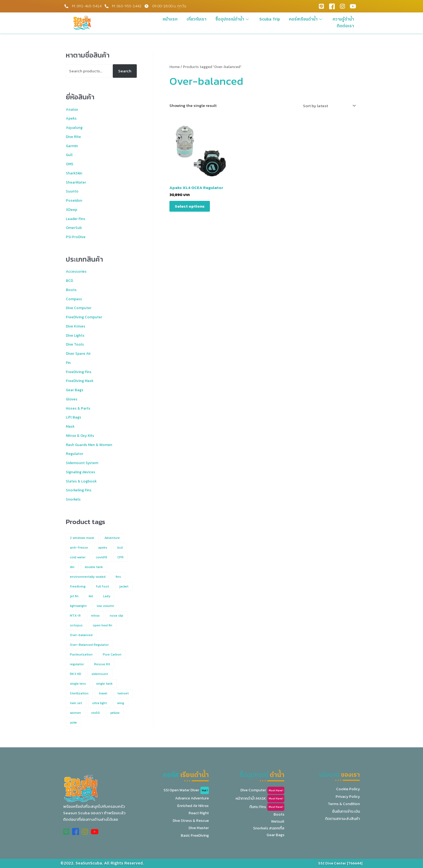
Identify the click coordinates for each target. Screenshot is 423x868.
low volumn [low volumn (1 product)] (105, 606)
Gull (69, 155)
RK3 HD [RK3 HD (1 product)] (76, 674)
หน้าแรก (176, 19)
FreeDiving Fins (80, 372)
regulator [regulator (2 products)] (77, 664)
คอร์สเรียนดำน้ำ (308, 19)
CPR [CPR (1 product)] (120, 557)
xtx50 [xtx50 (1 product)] (95, 713)
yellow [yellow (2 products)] (115, 713)
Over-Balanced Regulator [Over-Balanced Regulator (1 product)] (89, 645)
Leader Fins (77, 219)
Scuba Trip (272, 19)
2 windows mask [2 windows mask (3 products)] (82, 538)
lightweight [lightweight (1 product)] (78, 606)
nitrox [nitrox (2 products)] (95, 616)
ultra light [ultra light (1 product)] (100, 703)
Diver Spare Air (80, 353)
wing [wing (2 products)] (121, 703)
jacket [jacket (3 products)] (124, 586)
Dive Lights (76, 335)
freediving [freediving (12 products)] (78, 586)
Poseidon (75, 200)
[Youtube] (353, 6)
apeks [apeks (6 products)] (103, 548)
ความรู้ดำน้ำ (344, 19)
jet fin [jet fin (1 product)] (74, 596)
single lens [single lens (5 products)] (78, 684)
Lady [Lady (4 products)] (107, 596)
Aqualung (75, 127)
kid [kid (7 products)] (91, 596)
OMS (70, 164)
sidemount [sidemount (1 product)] (100, 674)
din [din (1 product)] (72, 567)
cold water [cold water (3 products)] (78, 557)
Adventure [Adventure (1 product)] (112, 538)
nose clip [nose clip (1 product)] (117, 616)
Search (125, 71)
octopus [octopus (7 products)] (76, 625)
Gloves (72, 399)
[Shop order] (328, 106)
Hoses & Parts (79, 408)
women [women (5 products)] (75, 713)
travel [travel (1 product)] (103, 693)
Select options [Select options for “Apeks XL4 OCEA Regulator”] (190, 206)
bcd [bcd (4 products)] (120, 548)
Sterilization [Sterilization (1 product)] (79, 693)
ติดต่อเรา (346, 26)
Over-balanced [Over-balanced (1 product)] (81, 635)
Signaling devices (83, 472)
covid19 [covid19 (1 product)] (101, 557)
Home (175, 67)
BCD (70, 280)
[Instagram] (342, 6)
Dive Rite (74, 136)
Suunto (73, 191)
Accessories (77, 271)
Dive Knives (77, 326)
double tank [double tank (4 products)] (94, 567)
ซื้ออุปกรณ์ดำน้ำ (236, 19)
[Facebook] (332, 6)
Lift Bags (74, 417)
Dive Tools (76, 344)
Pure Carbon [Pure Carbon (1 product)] (112, 654)
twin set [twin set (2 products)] (76, 703)
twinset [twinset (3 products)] (123, 693)
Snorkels (74, 499)
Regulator (75, 453)
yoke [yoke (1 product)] (73, 722)
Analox (72, 109)
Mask (71, 426)
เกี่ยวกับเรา (201, 19)
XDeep (72, 209)
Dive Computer (80, 308)
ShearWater (77, 182)
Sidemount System (83, 463)
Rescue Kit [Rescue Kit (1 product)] (102, 664)
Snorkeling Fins (80, 490)
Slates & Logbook (82, 481)
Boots (71, 290)
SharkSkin (75, 173)
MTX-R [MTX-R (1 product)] (75, 616)
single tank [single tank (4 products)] (104, 684)
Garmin (73, 146)
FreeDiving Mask (81, 381)
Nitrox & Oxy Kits (81, 435)
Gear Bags (75, 390)
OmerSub (74, 227)
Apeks (72, 118)
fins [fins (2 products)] (118, 577)
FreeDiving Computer (86, 317)
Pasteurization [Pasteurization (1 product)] (81, 654)
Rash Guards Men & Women (91, 445)
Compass (74, 299)
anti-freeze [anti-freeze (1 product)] (79, 548)
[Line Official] (321, 6)
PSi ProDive (77, 237)
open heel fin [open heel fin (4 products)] (103, 625)
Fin (69, 362)
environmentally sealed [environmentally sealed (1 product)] (88, 577)
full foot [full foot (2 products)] (102, 586)
